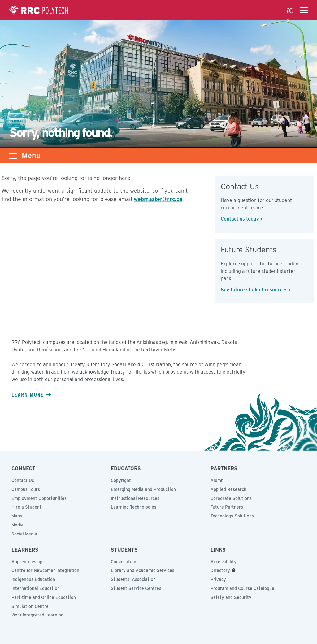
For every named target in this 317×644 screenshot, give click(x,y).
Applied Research (228, 489)
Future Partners (227, 507)
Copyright (121, 480)
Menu (31, 156)
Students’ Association (133, 579)
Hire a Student (26, 507)
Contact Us (23, 480)
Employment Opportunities (39, 498)
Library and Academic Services (143, 570)
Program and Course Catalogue (242, 588)
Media (17, 525)
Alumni (218, 480)
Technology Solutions (232, 516)
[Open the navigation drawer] (304, 10)
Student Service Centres (136, 588)
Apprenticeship (27, 562)
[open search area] (290, 10)
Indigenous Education (33, 579)
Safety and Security (231, 597)
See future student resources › (256, 290)
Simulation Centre (30, 606)
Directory (220, 570)
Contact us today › (241, 219)
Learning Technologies (134, 507)
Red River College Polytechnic (39, 10)
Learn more (28, 394)
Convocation (124, 562)
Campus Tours (26, 489)
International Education (36, 588)
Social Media (24, 534)
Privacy (218, 579)
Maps (17, 516)
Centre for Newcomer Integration (45, 570)
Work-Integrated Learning (37, 615)
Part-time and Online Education (44, 597)
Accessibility (224, 562)
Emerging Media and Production (143, 489)
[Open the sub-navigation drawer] (13, 156)
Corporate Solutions (231, 498)
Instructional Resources (135, 498)
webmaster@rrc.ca (158, 199)
